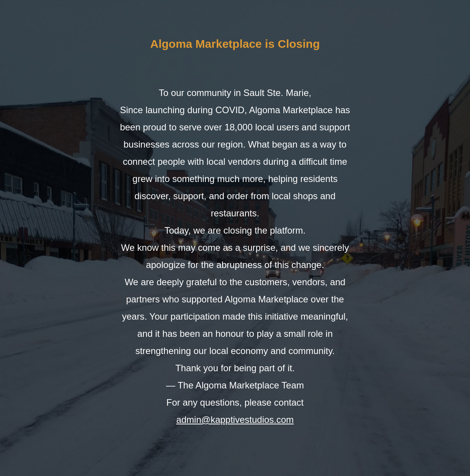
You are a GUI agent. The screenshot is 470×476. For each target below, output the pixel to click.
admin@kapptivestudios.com (235, 420)
